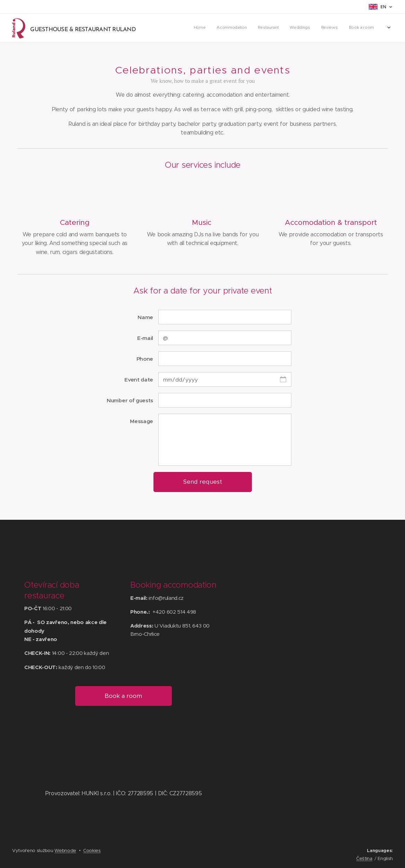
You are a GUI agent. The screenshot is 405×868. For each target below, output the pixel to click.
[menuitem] (317, 28)
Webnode (65, 851)
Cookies (92, 851)
